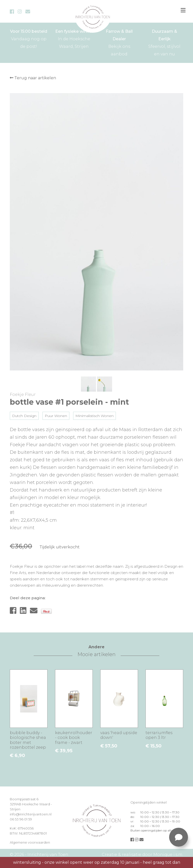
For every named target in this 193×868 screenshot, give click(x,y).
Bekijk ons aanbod (119, 42)
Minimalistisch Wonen (94, 416)
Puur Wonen (56, 416)
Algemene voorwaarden (30, 842)
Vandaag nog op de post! (29, 38)
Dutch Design (24, 416)
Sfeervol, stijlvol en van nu (164, 42)
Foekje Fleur (23, 394)
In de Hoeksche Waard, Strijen (74, 38)
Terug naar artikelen (33, 78)
